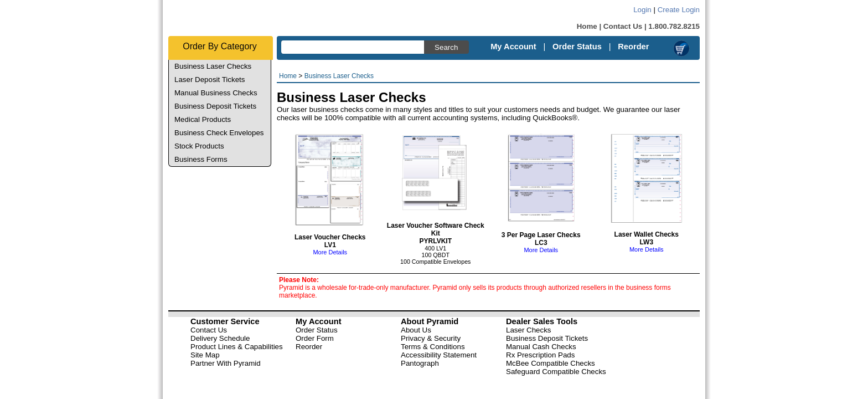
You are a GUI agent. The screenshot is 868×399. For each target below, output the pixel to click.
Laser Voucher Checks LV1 (330, 234)
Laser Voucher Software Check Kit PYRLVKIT (436, 226)
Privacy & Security (431, 338)
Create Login (679, 10)
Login (642, 10)
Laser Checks (529, 330)
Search (446, 47)
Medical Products (203, 119)
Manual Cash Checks (541, 347)
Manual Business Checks (216, 93)
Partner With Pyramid (226, 363)
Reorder (633, 47)
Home (587, 26)
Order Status (577, 47)
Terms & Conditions (433, 347)
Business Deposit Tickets (215, 106)
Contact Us (623, 26)
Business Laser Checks (213, 66)
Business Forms (201, 159)
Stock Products (199, 146)
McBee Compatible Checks (551, 363)
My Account (513, 47)
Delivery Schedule (220, 338)
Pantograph (420, 363)
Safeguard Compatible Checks (556, 372)
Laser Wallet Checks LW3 (647, 231)
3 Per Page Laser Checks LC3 (541, 232)
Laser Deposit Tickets (210, 80)
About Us (416, 330)
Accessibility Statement (439, 355)
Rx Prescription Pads (540, 355)
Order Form (315, 338)
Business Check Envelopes (219, 133)
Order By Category (219, 46)
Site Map (205, 355)
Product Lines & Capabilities (237, 347)
